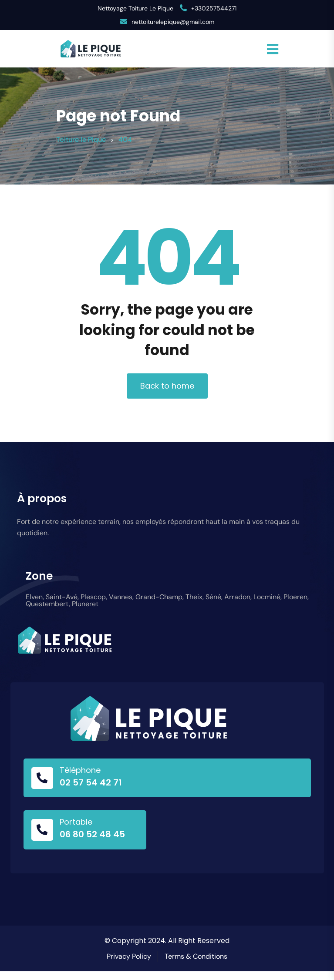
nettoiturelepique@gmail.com (173, 22)
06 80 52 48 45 (92, 834)
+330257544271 (214, 8)
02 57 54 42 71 (91, 782)
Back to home (167, 386)
